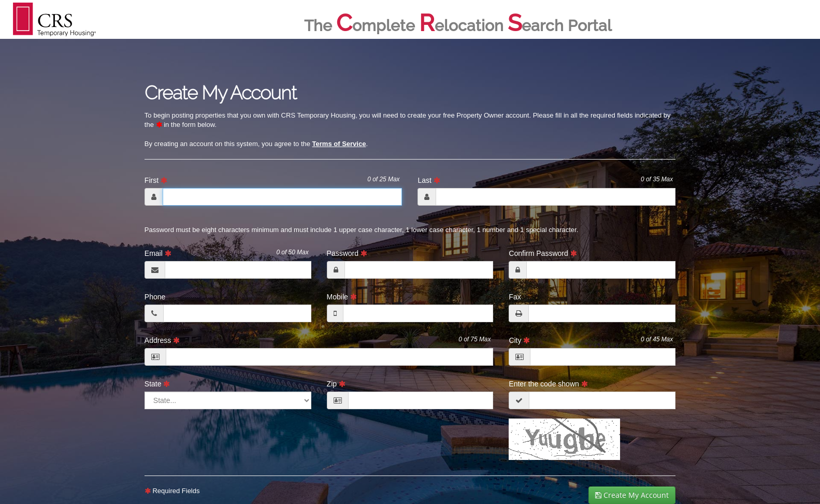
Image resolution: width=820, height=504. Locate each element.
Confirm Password (543, 253)
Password (347, 253)
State (157, 384)
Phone (155, 297)
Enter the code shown (548, 384)
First (272, 180)
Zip (336, 384)
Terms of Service (339, 144)
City (591, 340)
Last (545, 180)
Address (318, 340)
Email (227, 253)
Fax (515, 297)
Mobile (342, 297)
